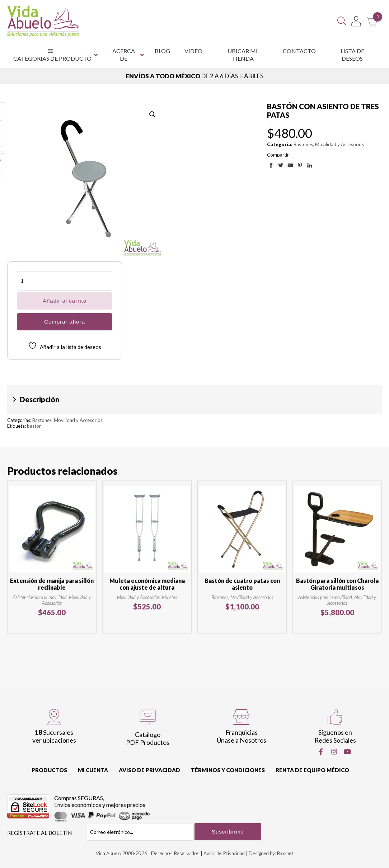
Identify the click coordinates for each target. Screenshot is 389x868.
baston (34, 426)
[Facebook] (321, 752)
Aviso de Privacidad (149, 770)
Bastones (303, 144)
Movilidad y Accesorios (339, 144)
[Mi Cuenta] (356, 21)
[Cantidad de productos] (65, 281)
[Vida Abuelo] (43, 21)
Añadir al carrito (65, 301)
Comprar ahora (65, 322)
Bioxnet (285, 853)
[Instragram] (334, 752)
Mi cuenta (93, 770)
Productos (49, 770)
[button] (153, 115)
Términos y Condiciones (228, 770)
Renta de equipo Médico (312, 770)
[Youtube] (347, 752)
